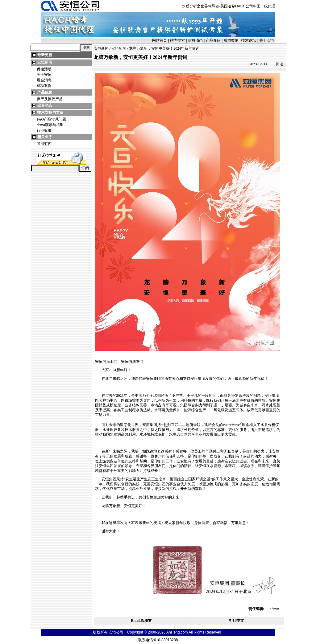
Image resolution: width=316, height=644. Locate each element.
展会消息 (44, 80)
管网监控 (44, 144)
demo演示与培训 (50, 125)
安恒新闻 (45, 62)
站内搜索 (177, 40)
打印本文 (237, 621)
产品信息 (45, 92)
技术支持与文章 (50, 113)
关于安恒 (267, 40)
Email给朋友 (141, 621)
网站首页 (160, 40)
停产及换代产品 (50, 99)
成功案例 (231, 40)
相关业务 (45, 137)
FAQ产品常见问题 (51, 119)
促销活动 (44, 69)
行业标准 (44, 130)
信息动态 (195, 40)
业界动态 (45, 105)
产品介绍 (213, 40)
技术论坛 (249, 40)
